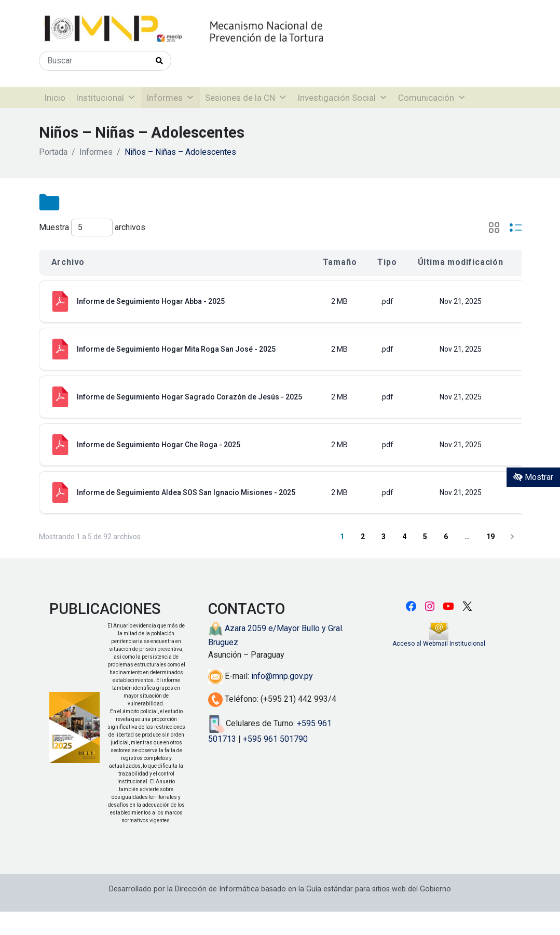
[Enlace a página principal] (218, 29)
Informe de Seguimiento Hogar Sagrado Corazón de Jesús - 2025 (189, 397)
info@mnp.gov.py (282, 676)
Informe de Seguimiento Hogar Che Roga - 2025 (159, 445)
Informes (170, 98)
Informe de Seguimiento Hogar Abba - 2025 (151, 301)
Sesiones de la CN (246, 98)
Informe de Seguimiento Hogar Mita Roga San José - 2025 (176, 349)
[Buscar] (94, 61)
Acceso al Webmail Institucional (439, 644)
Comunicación (432, 98)
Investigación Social (343, 98)
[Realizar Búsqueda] (160, 61)
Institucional (106, 98)
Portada (53, 152)
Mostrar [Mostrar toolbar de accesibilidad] (533, 477)
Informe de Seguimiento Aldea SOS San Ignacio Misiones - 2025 (186, 492)
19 (490, 537)
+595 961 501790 (275, 739)
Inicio (55, 98)
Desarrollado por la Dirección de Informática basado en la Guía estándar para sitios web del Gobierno (280, 889)
